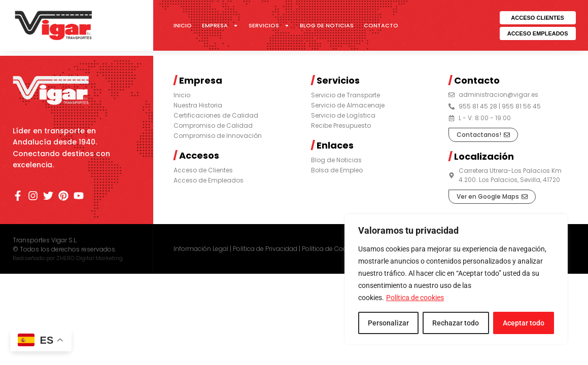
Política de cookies (415, 298)
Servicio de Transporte (345, 95)
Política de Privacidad (265, 249)
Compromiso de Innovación (218, 136)
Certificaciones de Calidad (216, 115)
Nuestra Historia (198, 105)
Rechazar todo (456, 323)
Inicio (183, 25)
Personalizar (388, 323)
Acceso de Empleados (209, 180)
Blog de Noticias (327, 25)
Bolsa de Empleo (337, 170)
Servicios (269, 25)
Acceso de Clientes (203, 170)
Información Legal (201, 249)
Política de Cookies (330, 249)
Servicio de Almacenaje (348, 105)
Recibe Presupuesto (341, 125)
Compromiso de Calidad (213, 125)
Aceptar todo (524, 323)
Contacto (381, 25)
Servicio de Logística (343, 115)
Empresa (220, 25)
